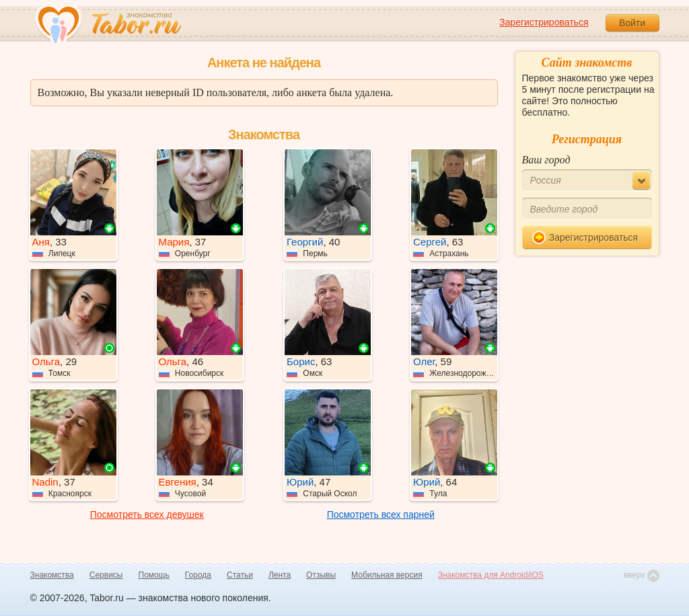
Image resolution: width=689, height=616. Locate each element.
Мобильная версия (387, 575)
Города (198, 575)
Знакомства (52, 575)
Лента (280, 575)
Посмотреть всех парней (381, 514)
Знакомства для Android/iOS (491, 575)
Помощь (154, 575)
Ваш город (546, 160)
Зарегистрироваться (544, 22)
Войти (632, 23)
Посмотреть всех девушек (147, 514)
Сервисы (106, 575)
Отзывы (321, 575)
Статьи (240, 575)
